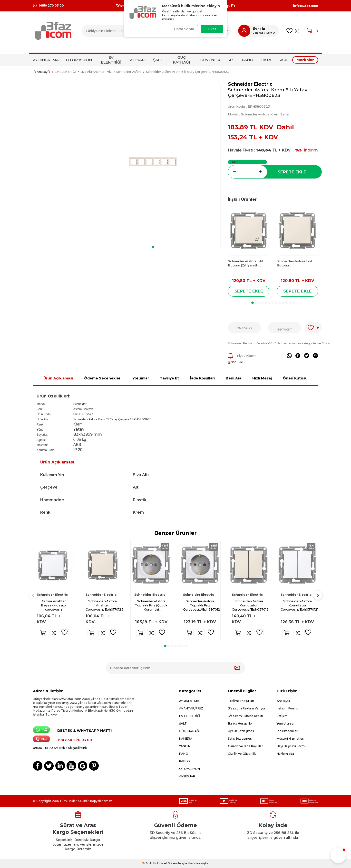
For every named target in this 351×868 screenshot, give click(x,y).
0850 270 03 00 (48, 6)
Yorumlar (141, 378)
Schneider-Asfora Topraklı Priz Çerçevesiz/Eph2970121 (202, 605)
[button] (153, 247)
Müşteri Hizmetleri (290, 739)
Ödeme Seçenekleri (103, 378)
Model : (258, 114)
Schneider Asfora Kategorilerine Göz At (304, 343)
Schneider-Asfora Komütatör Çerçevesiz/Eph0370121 (299, 605)
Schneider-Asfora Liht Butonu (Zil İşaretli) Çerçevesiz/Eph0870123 (247, 263)
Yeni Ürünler (286, 723)
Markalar (305, 60)
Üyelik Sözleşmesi (241, 731)
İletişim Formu (288, 708)
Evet (212, 29)
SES (231, 60)
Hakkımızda (285, 754)
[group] (153, 162)
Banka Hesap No (240, 723)
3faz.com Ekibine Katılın (245, 716)
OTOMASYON (79, 60)
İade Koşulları (202, 378)
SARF (284, 60)
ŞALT (158, 60)
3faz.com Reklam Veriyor (247, 708)
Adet (236, 162)
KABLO (185, 761)
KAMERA (186, 739)
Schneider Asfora (129, 72)
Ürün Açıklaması (58, 378)
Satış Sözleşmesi (240, 739)
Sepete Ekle (292, 172)
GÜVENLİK (210, 60)
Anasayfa (42, 72)
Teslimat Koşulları (241, 701)
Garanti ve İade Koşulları (246, 746)
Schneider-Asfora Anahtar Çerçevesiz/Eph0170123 (104, 605)
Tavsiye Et (169, 378)
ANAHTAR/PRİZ (191, 708)
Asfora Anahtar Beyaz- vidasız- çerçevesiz (54, 605)
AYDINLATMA (46, 60)
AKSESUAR (187, 776)
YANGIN (185, 746)
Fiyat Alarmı (242, 356)
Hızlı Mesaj (262, 378)
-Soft (148, 863)
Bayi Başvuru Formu (292, 746)
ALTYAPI (138, 60)
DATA (266, 60)
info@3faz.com (306, 6)
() (293, 31)
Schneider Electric (250, 84)
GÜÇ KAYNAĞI (181, 60)
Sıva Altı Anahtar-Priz (96, 72)
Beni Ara (234, 378)
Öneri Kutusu (295, 378)
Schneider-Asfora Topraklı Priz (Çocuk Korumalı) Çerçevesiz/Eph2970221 (153, 605)
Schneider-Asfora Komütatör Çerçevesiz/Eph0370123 (250, 605)
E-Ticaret (160, 863)
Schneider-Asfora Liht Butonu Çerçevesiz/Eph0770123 (296, 263)
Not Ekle (235, 362)
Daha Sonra (183, 29)
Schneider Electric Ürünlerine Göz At (253, 343)
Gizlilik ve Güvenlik (242, 754)
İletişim (282, 716)
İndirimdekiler (287, 731)
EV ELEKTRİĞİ (111, 60)
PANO (248, 60)
